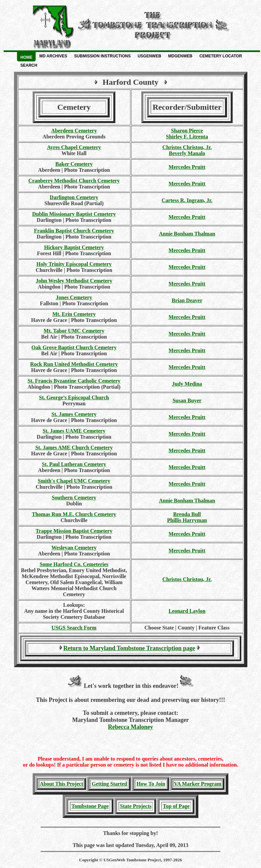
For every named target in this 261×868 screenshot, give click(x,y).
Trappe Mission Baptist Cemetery (74, 531)
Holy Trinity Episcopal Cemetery (74, 264)
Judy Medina (187, 384)
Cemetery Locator (221, 56)
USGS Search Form (74, 628)
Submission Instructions (102, 56)
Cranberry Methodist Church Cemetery (74, 181)
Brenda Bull (187, 514)
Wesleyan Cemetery (74, 548)
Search (29, 65)
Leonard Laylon (187, 611)
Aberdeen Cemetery (74, 131)
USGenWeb (149, 56)
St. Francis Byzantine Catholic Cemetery (74, 381)
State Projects (136, 806)
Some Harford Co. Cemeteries (74, 564)
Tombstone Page (90, 806)
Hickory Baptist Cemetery (74, 247)
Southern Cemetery (74, 498)
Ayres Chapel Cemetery (74, 147)
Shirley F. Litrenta (187, 137)
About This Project (61, 784)
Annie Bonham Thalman (187, 234)
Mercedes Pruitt (187, 167)
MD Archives (53, 56)
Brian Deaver (187, 300)
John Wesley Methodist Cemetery (74, 281)
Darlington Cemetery (74, 197)
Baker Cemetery (74, 164)
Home (26, 57)
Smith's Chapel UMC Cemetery (74, 481)
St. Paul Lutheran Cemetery (74, 464)
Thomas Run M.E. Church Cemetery (74, 514)
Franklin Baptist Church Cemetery (74, 231)
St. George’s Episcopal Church (74, 397)
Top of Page (176, 806)
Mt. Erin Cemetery (74, 314)
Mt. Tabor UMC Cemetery (74, 331)
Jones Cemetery (74, 297)
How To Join (151, 784)
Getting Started (109, 784)
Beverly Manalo (187, 153)
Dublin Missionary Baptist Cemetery (74, 214)
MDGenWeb (180, 56)
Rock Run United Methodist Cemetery (74, 364)
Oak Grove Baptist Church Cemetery (74, 347)
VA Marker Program (198, 784)
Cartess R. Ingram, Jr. (187, 200)
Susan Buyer (187, 400)
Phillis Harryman (187, 520)
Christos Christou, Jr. (187, 147)
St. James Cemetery (74, 414)
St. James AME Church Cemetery (74, 448)
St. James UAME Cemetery (74, 431)
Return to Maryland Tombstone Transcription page (129, 648)
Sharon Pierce (187, 131)
